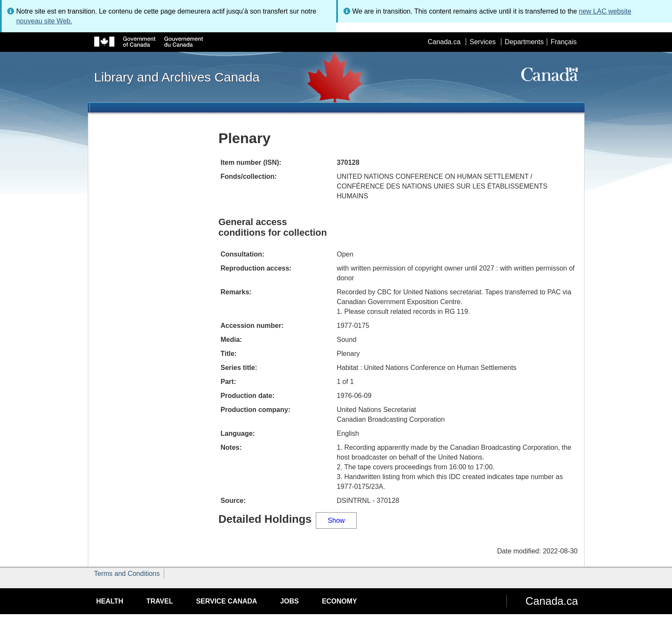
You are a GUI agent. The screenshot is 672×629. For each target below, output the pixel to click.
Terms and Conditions (127, 574)
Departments (524, 42)
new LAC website (605, 11)
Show (336, 520)
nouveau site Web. (44, 21)
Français (564, 42)
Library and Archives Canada (177, 77)
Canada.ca (444, 42)
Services (482, 42)
